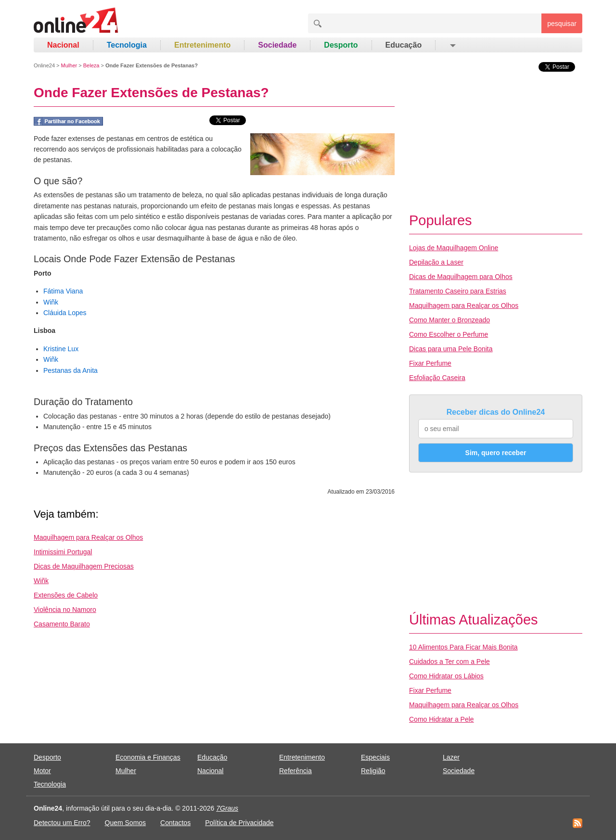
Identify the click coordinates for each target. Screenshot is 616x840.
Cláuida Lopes (65, 313)
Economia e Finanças (148, 757)
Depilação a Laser (436, 262)
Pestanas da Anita (71, 370)
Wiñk (51, 302)
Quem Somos (126, 823)
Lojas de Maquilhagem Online (454, 248)
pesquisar (562, 24)
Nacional (63, 45)
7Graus (227, 808)
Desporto (341, 45)
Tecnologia (127, 45)
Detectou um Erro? (62, 823)
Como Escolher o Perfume (449, 334)
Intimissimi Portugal (63, 552)
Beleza (91, 65)
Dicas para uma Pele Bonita (451, 349)
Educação (404, 45)
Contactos (175, 823)
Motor (42, 771)
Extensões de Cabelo (66, 595)
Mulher (69, 65)
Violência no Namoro (65, 610)
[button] (452, 45)
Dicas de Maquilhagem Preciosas (84, 566)
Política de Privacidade (239, 823)
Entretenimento (202, 45)
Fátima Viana (63, 291)
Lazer (451, 757)
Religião (373, 771)
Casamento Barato (62, 624)
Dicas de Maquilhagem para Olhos (461, 277)
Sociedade (277, 45)
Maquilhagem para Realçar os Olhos (88, 537)
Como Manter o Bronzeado (449, 320)
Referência (295, 771)
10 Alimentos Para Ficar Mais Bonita (463, 647)
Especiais (375, 757)
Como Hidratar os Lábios (446, 676)
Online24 (44, 65)
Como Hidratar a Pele (442, 719)
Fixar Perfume (430, 363)
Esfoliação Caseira (437, 378)
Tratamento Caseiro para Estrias (458, 291)
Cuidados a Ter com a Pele (449, 662)
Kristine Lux (61, 349)
